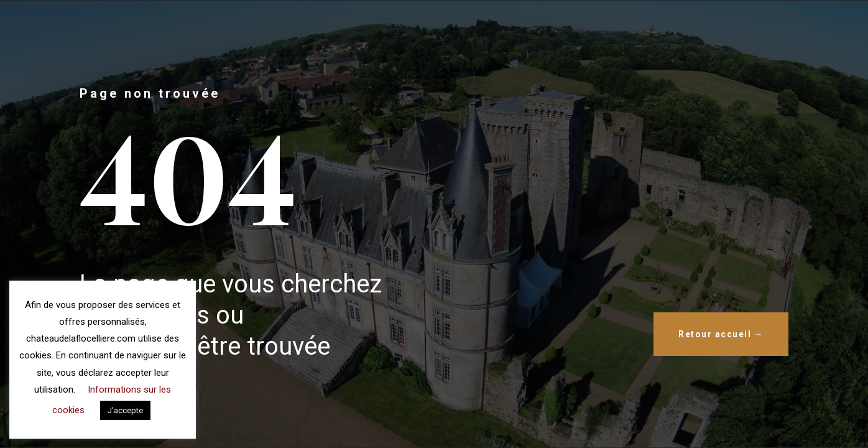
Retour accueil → (721, 334)
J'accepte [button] (125, 410)
